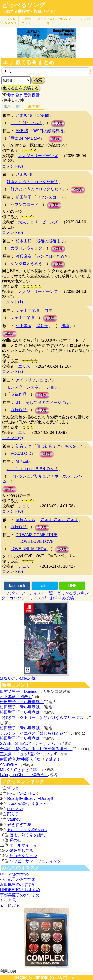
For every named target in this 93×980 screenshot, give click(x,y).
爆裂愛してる (21, 851)
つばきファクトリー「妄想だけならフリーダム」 (44, 717)
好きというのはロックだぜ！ (32, 182)
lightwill (41, 977)
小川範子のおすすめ (18, 879)
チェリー (26, 566)
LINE (72, 586)
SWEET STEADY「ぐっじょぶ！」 (31, 744)
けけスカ (15, 809)
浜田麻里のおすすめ (18, 885)
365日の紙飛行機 (48, 131)
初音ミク (24, 446)
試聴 (58, 123)
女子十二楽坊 (28, 310)
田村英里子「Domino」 (21, 691)
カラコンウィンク (27, 248)
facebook (17, 586)
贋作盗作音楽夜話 (24, 95)
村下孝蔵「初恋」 (16, 697)
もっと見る (10, 900)
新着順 (34, 106)
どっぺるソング (24, 5)
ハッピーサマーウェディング (35, 861)
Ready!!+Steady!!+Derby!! (30, 798)
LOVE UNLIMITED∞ (29, 549)
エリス (24, 366)
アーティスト (46, 21)
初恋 (65, 326)
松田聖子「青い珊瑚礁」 (22, 702)
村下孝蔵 (24, 326)
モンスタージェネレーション (32, 387)
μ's (18, 402)
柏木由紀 (24, 241)
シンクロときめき (52, 256)
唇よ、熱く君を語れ (27, 835)
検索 (38, 80)
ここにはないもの (27, 123)
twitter (45, 586)
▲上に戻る (10, 905)
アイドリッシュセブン (35, 380)
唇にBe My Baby (25, 138)
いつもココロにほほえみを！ (32, 469)
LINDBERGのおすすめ (20, 890)
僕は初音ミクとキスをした (60, 446)
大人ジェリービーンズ (38, 156)
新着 (28, 21)
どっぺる (9, 21)
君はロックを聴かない (27, 830)
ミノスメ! (83, 19)
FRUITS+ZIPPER (23, 793)
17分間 (43, 116)
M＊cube (24, 462)
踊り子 (42, 326)
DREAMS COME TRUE (37, 535)
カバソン (65, 19)
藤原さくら (26, 520)
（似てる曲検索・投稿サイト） (30, 12)
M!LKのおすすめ (15, 874)
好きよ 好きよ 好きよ (59, 520)
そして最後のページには (47, 402)
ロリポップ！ (67, 977)
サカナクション (23, 856)
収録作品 (19, 394)
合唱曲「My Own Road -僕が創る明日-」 (36, 749)
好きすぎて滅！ (21, 824)
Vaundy (14, 819)
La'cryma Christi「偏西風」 (24, 775)
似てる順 (12, 106)
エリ (22, 433)
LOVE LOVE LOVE (37, 542)
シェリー (26, 506)
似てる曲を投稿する (21, 88)
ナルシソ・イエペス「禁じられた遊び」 (36, 733)
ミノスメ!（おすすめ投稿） (54, 598)
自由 (48, 310)
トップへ (9, 593)
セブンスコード (50, 197)
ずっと (13, 788)
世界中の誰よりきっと (27, 804)
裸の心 (15, 840)
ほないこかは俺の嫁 (18, 678)
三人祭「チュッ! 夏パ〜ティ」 (27, 754)
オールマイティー (25, 845)
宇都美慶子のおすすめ (20, 895)
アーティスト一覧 (37, 593)
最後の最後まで (50, 241)
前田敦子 (24, 197)
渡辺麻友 (24, 256)
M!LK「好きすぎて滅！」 (22, 770)
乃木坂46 (24, 116)
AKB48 (22, 131)
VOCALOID (21, 453)
